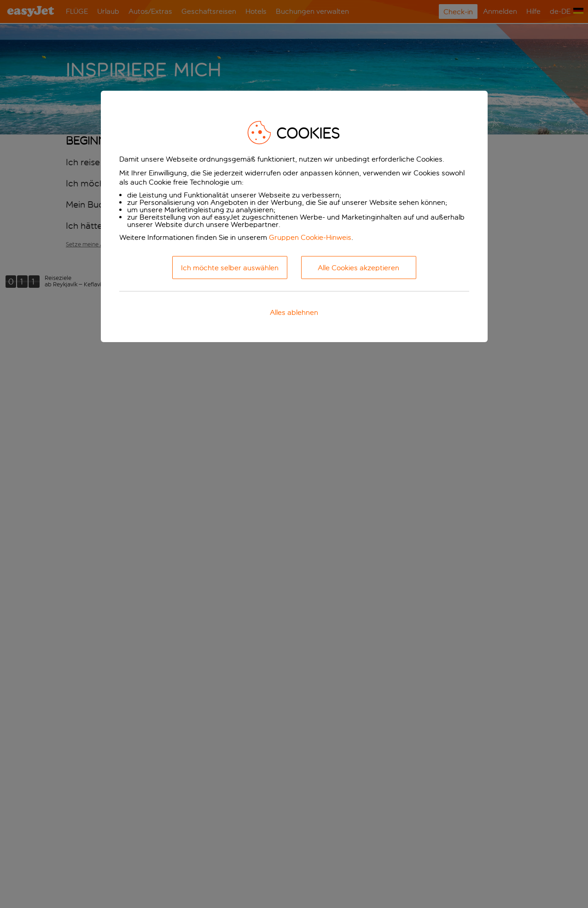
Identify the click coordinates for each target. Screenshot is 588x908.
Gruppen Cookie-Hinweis (310, 237)
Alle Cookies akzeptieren (358, 268)
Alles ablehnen (294, 312)
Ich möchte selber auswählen (230, 268)
